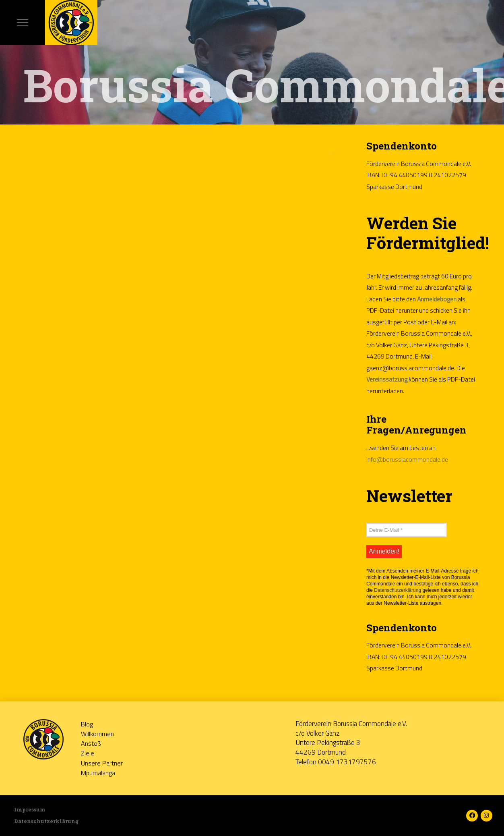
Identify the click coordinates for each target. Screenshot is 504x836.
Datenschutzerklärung (398, 590)
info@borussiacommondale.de (407, 459)
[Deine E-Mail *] (407, 530)
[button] (23, 23)
